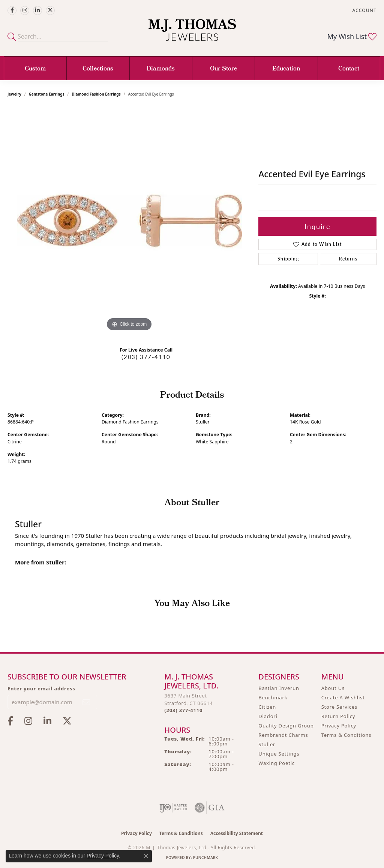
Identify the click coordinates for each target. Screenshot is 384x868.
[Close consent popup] (146, 856)
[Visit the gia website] (210, 808)
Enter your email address (41, 688)
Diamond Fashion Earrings (96, 94)
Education (286, 69)
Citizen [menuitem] (267, 707)
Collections (98, 69)
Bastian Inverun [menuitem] (279, 688)
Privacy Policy (339, 726)
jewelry (14, 94)
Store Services (339, 707)
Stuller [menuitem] (267, 744)
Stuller (203, 422)
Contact (349, 69)
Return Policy (338, 716)
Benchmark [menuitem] (273, 697)
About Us (333, 688)
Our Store (223, 69)
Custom (35, 69)
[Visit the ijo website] (173, 808)
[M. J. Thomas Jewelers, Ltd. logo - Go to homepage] (192, 34)
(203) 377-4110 (146, 357)
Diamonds (161, 69)
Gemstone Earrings (47, 94)
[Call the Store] (183, 710)
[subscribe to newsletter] (87, 702)
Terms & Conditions (346, 735)
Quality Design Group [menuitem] (286, 726)
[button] (364, 10)
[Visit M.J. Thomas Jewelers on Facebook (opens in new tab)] (12, 10)
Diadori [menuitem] (268, 716)
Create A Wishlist (343, 697)
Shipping (288, 259)
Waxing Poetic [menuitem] (277, 763)
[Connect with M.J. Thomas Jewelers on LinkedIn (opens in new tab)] (37, 10)
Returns (348, 259)
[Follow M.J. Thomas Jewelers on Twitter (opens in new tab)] (50, 10)
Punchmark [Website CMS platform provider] (206, 858)
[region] (129, 221)
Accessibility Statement (237, 833)
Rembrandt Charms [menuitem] (283, 735)
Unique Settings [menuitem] (279, 754)
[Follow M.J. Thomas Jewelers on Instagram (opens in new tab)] (25, 10)
